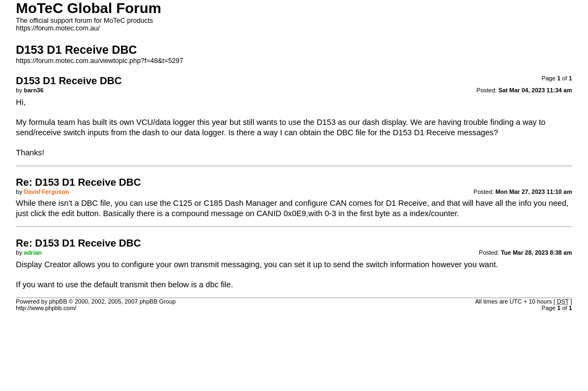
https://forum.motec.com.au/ (58, 28)
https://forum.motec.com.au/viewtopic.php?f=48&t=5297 (99, 61)
